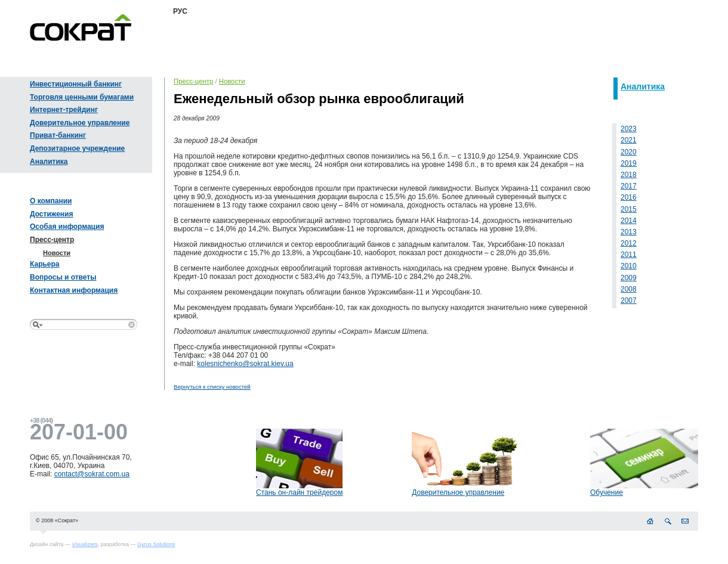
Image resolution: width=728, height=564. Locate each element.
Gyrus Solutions (156, 544)
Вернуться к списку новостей (212, 387)
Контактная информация (74, 290)
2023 (629, 129)
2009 (629, 278)
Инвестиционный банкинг (76, 84)
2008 (629, 289)
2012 (629, 243)
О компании (51, 201)
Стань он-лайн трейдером (299, 492)
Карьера (45, 264)
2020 (629, 152)
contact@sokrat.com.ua (92, 474)
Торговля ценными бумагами (82, 97)
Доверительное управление (80, 123)
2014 (629, 221)
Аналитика (49, 162)
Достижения (51, 214)
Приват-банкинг (58, 135)
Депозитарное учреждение (77, 148)
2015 (629, 209)
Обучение (607, 492)
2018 (629, 175)
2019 (629, 163)
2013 (629, 232)
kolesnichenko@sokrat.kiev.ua (245, 364)
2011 (629, 255)
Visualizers (84, 544)
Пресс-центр (52, 240)
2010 (629, 266)
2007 (629, 300)
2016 (629, 197)
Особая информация (67, 227)
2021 (629, 140)
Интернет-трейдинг (64, 110)
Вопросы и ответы (63, 277)
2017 (629, 186)
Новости (57, 253)
